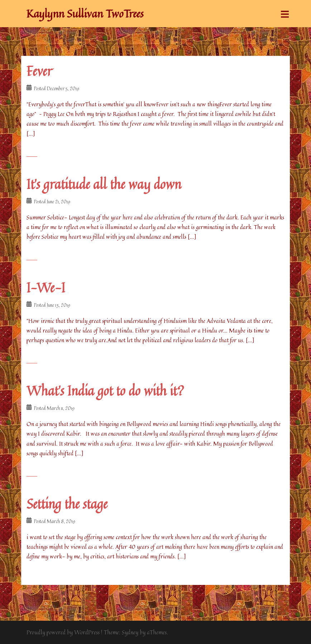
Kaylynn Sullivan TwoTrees (85, 14)
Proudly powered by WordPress (63, 632)
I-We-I (46, 288)
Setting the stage (67, 504)
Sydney (130, 632)
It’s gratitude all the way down (104, 184)
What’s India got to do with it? (105, 391)
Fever (39, 71)
